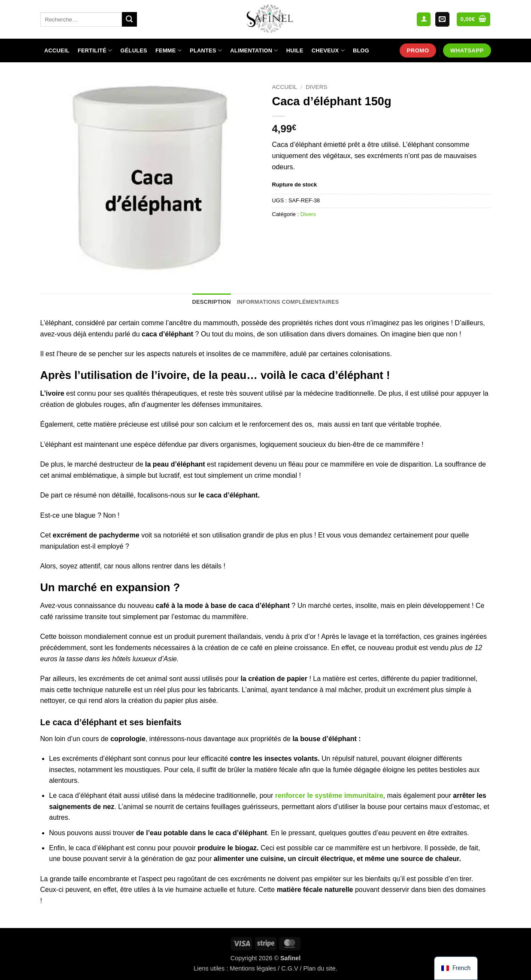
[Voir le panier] (473, 20)
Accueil (57, 50)
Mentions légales (253, 968)
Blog (361, 50)
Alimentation (254, 50)
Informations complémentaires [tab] (288, 302)
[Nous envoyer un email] (442, 19)
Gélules (134, 50)
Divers (317, 87)
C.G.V (290, 968)
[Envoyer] (129, 19)
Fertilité (95, 50)
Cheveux (328, 50)
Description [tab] (211, 302)
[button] (424, 20)
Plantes (206, 50)
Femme (168, 50)
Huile (295, 50)
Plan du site (319, 968)
